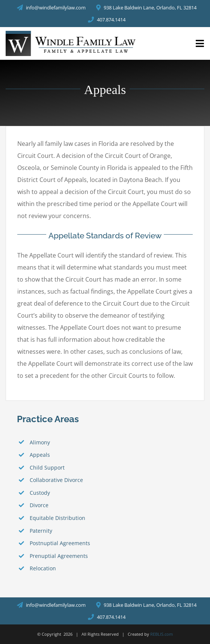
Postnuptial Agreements (60, 543)
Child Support (47, 467)
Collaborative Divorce (56, 480)
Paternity (41, 531)
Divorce (39, 505)
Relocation (43, 568)
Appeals (40, 455)
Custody (40, 493)
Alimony (40, 442)
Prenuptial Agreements (59, 556)
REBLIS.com (162, 634)
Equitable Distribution (57, 518)
